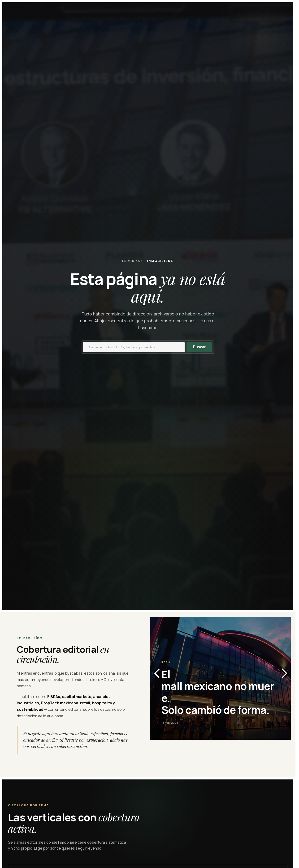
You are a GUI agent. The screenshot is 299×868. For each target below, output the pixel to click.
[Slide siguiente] (284, 673)
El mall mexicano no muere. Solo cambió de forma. (218, 692)
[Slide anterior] (157, 673)
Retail (168, 662)
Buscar (199, 347)
